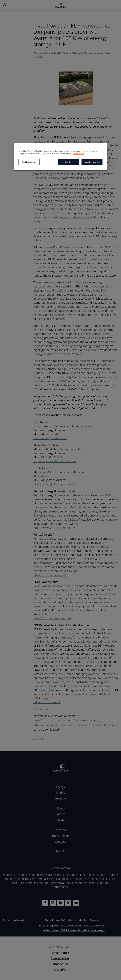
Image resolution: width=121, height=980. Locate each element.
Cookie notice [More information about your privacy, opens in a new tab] (78, 154)
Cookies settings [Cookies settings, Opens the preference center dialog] (29, 162)
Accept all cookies (92, 162)
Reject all (69, 162)
